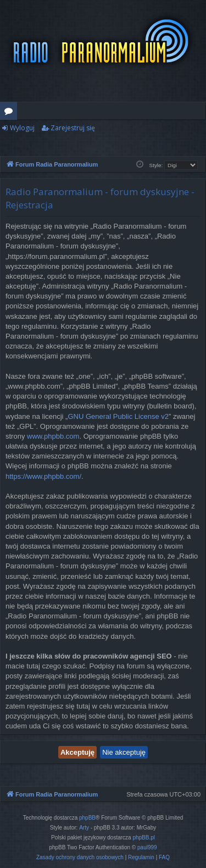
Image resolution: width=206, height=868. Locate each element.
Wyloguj (22, 128)
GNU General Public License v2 (118, 416)
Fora (11, 113)
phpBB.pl (144, 837)
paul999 (147, 847)
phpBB (87, 818)
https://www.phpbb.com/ (43, 476)
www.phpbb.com (53, 436)
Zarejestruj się (73, 128)
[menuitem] (80, 858)
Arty (84, 828)
